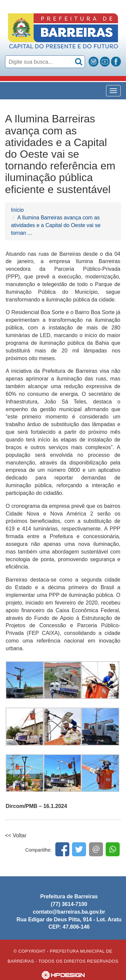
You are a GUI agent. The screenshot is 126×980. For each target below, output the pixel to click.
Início (17, 210)
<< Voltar (16, 835)
